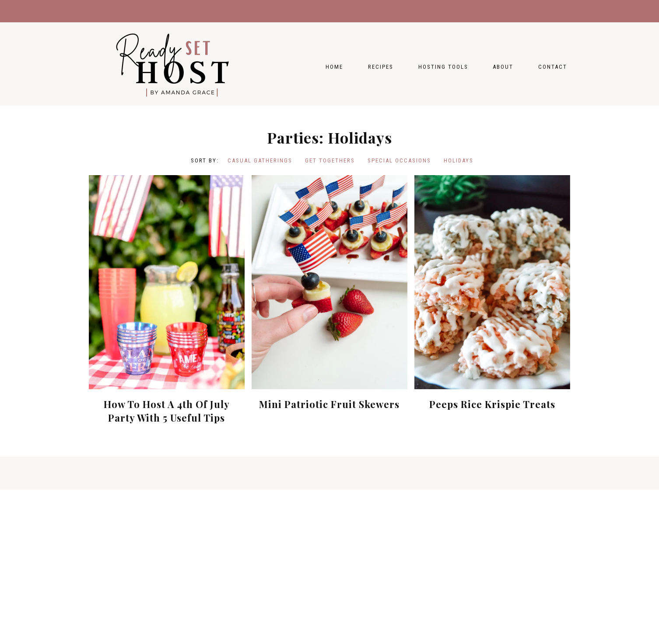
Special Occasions (399, 160)
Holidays (459, 160)
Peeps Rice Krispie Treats (492, 404)
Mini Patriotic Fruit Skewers (329, 404)
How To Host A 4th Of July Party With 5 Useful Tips (167, 411)
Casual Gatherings (260, 160)
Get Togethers (330, 160)
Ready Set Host (176, 64)
